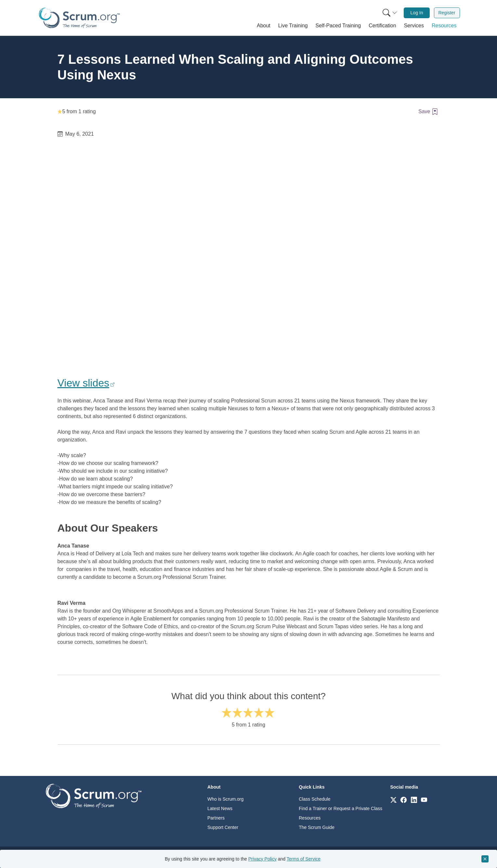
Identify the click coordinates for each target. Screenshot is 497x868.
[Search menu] (390, 13)
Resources (310, 818)
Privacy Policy (262, 859)
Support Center (223, 827)
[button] (264, 26)
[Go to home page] (94, 796)
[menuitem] (389, 13)
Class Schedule (314, 799)
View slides (83, 383)
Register (447, 13)
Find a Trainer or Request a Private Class (340, 808)
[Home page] (79, 18)
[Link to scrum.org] (393, 800)
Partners (216, 818)
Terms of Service (304, 859)
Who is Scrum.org (225, 799)
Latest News (220, 808)
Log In (417, 13)
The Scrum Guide (317, 827)
